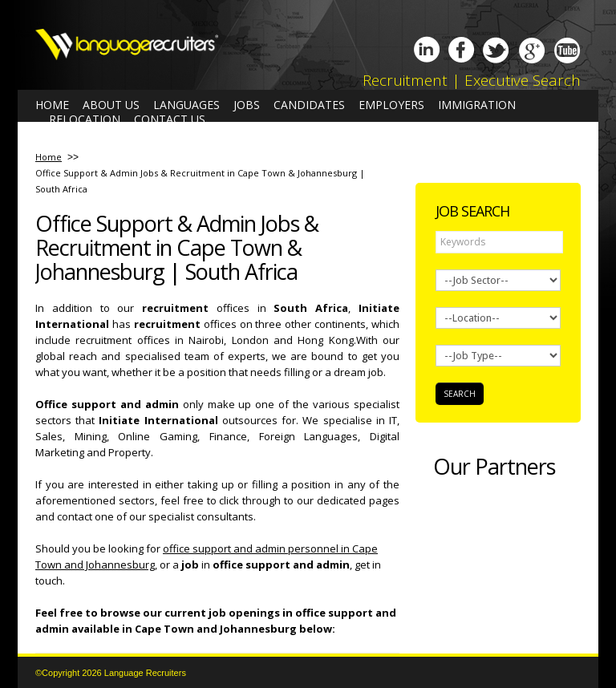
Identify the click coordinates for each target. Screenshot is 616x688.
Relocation (85, 119)
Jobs (247, 105)
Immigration (477, 105)
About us (111, 105)
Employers (391, 105)
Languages (186, 105)
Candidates (309, 105)
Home (52, 105)
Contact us (170, 119)
